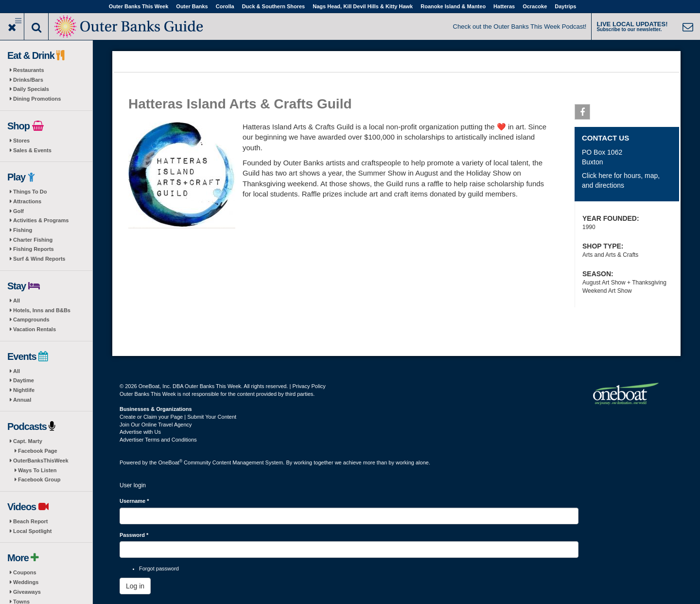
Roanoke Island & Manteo (453, 6)
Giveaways (27, 592)
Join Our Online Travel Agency (156, 425)
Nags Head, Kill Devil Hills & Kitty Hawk (363, 6)
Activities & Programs (41, 220)
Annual (22, 400)
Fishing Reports (34, 249)
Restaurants (29, 70)
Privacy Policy (309, 386)
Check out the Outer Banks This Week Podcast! (520, 27)
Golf (18, 211)
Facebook (583, 114)
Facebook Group (39, 480)
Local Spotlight (32, 531)
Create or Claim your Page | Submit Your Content (178, 417)
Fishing (23, 230)
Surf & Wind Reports (39, 259)
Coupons (25, 572)
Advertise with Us (140, 432)
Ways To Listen (37, 470)
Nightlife (24, 390)
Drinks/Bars (28, 80)
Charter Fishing (33, 240)
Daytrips (565, 6)
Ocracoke (535, 6)
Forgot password (159, 568)
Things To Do (30, 192)
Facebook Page (38, 451)
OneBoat (171, 462)
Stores (21, 141)
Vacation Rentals (35, 329)
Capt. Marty (28, 441)
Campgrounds (31, 320)
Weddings (26, 582)
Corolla (225, 6)
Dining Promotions (37, 99)
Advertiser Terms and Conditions (158, 440)
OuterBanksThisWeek (41, 461)
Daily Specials (31, 89)
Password (134, 535)
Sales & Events (32, 150)
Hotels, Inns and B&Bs (42, 310)
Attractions (27, 201)
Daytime (24, 380)
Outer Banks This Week (139, 6)
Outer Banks (192, 6)
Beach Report (31, 521)
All (17, 301)
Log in (135, 586)
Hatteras (504, 6)
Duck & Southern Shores (274, 6)
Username (134, 501)
